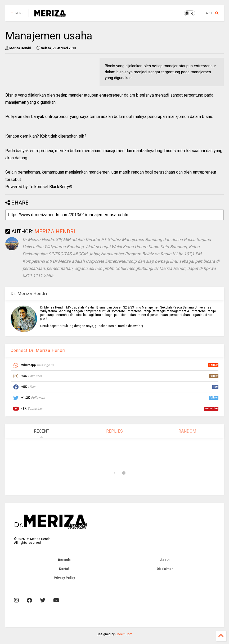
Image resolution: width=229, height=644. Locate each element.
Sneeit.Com (124, 634)
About (165, 560)
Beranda (64, 560)
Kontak (64, 569)
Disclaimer (165, 569)
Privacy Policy (64, 578)
